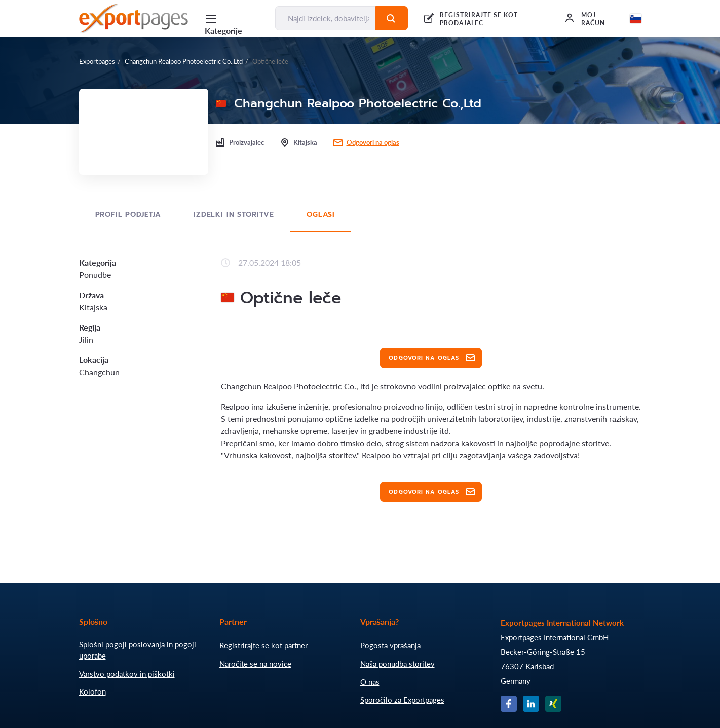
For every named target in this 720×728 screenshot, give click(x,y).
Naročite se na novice (255, 664)
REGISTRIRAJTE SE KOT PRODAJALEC (479, 19)
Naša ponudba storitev (397, 664)
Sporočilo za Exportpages (402, 700)
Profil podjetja (128, 215)
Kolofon (92, 691)
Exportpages (97, 61)
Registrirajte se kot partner (263, 645)
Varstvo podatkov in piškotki (127, 674)
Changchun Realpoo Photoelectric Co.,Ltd (184, 61)
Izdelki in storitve (234, 215)
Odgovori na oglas (373, 142)
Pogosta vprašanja (390, 645)
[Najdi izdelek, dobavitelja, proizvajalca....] (326, 18)
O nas (370, 682)
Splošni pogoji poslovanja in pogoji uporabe (138, 650)
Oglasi (321, 215)
